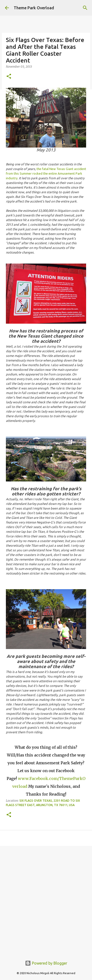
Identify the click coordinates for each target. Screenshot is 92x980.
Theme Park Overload (34, 8)
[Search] (85, 8)
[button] (9, 77)
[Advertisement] (46, 899)
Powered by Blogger (46, 963)
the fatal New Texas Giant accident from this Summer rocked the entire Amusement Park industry (46, 173)
